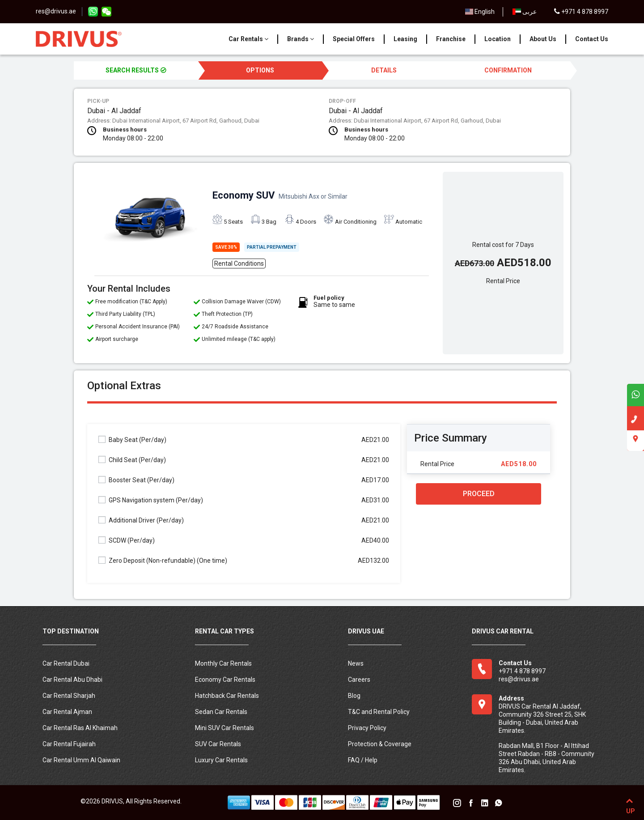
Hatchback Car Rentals (227, 696)
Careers (359, 680)
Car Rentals (248, 39)
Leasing (405, 39)
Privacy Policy (367, 728)
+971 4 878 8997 (581, 12)
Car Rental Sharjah (69, 696)
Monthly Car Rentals (223, 663)
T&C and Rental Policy (379, 712)
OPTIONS (260, 70)
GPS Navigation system (151, 500)
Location (498, 39)
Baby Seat (132, 440)
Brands (301, 39)
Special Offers (354, 39)
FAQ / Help (363, 760)
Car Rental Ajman (67, 712)
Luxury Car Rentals (221, 760)
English (480, 12)
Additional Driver (141, 520)
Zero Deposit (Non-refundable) (163, 560)
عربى (525, 12)
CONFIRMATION (508, 70)
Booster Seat (136, 480)
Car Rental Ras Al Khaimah (80, 728)
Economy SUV (280, 195)
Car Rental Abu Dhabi (72, 680)
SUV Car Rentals (218, 744)
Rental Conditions (239, 263)
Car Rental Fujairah (69, 744)
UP (629, 804)
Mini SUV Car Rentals (225, 728)
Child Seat (132, 460)
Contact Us (592, 39)
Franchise (451, 39)
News (356, 663)
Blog (354, 696)
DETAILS (384, 70)
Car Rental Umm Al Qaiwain (81, 760)
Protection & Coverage (380, 744)
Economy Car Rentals (225, 680)
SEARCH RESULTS (136, 70)
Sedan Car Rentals (221, 712)
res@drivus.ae (56, 11)
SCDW (127, 540)
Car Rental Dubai (66, 663)
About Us (543, 39)
